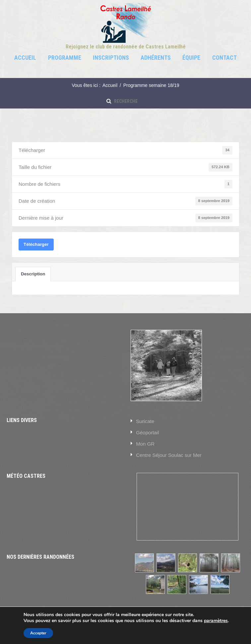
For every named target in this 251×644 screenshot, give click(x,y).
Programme (65, 58)
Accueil (25, 58)
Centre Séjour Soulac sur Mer (169, 455)
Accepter (38, 633)
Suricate (145, 421)
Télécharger (36, 244)
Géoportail (147, 432)
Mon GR (145, 444)
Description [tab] (33, 274)
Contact (224, 58)
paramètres (216, 621)
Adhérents (156, 58)
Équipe (191, 58)
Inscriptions (111, 58)
